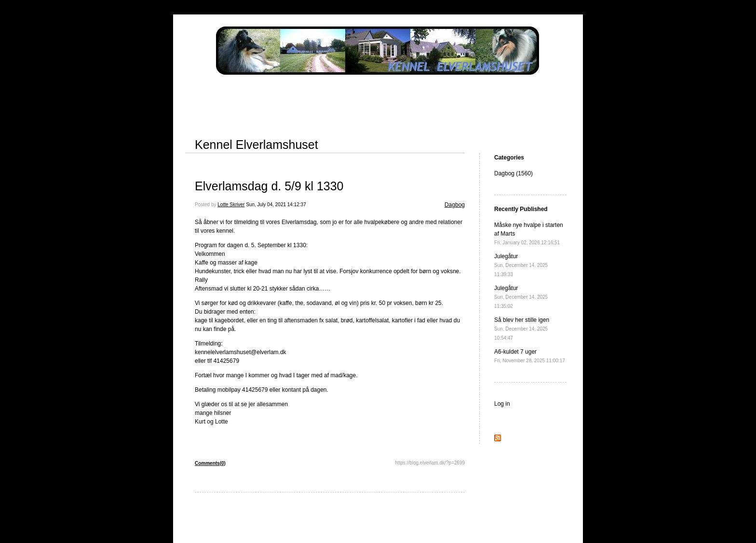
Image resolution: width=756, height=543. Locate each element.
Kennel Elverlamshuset (256, 145)
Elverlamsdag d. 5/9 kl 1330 (269, 186)
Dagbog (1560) (513, 173)
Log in (502, 404)
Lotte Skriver (231, 205)
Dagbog (455, 205)
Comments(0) (210, 463)
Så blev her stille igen (522, 329)
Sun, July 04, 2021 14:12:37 (276, 205)
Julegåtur (521, 265)
